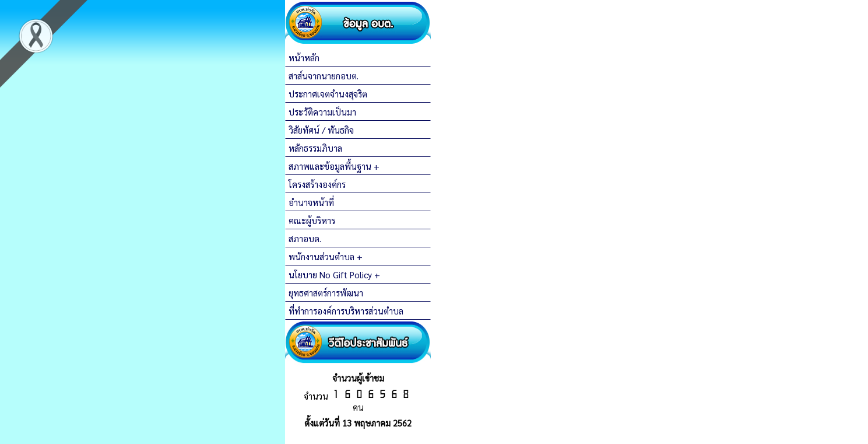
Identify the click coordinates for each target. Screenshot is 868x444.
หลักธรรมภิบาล (315, 148)
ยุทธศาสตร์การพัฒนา (326, 293)
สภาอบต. (305, 238)
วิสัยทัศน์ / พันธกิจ (321, 130)
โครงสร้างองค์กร (317, 184)
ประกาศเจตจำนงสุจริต (328, 94)
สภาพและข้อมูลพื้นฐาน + (334, 166)
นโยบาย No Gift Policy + (334, 275)
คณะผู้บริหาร (312, 220)
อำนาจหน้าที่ (311, 202)
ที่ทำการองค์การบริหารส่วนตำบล (346, 311)
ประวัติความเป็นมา (322, 112)
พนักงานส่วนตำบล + (326, 256)
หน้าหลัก (304, 57)
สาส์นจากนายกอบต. (324, 76)
